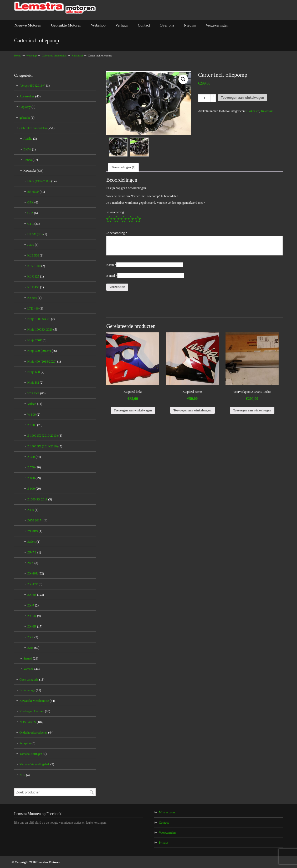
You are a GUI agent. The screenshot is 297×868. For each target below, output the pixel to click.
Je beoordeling (117, 233)
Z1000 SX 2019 (40, 499)
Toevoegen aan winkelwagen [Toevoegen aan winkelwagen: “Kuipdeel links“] (133, 410)
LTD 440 (35, 308)
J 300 (33, 245)
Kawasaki (77, 55)
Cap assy (27, 107)
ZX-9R (35, 626)
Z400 (33, 510)
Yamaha (32, 669)
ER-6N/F (36, 192)
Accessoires (30, 96)
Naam (111, 265)
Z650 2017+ (37, 520)
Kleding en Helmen (35, 711)
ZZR (33, 648)
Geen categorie (32, 679)
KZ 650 (34, 298)
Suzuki (31, 658)
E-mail (112, 276)
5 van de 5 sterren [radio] (138, 219)
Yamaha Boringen (33, 754)
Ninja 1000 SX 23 (41, 319)
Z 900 (34, 489)
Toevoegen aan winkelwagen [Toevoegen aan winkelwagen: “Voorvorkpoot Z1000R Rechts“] (252, 410)
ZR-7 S (34, 552)
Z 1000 (35, 425)
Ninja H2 (35, 383)
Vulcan (35, 404)
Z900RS (35, 531)
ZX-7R (34, 616)
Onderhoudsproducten (37, 733)
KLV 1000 (36, 266)
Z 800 (34, 478)
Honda (31, 160)
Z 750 (34, 467)
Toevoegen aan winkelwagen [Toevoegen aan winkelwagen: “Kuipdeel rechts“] (193, 410)
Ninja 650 (36, 372)
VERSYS (36, 393)
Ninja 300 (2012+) (42, 351)
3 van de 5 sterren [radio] (124, 219)
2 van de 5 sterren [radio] (116, 219)
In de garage (30, 690)
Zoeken (92, 792)
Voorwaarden (167, 833)
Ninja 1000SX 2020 (42, 330)
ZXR (33, 637)
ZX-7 (33, 605)
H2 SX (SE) (37, 234)
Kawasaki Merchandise (37, 701)
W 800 (34, 415)
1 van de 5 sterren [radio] (109, 219)
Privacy (164, 843)
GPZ (33, 213)
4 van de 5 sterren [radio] (131, 219)
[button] (183, 79)
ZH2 (25, 775)
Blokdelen (253, 111)
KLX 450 (36, 287)
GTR (34, 224)
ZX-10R (36, 573)
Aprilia (30, 139)
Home (18, 55)
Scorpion (27, 743)
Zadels (34, 542)
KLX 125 (36, 276)
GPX (33, 202)
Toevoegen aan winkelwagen (243, 98)
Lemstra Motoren (55, 8)
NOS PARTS (32, 722)
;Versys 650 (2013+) (35, 86)
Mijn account (167, 812)
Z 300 (34, 457)
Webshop (32, 55)
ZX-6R (36, 595)
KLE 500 (35, 255)
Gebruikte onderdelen (54, 55)
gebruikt (27, 118)
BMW (30, 149)
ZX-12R (35, 584)
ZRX (33, 563)
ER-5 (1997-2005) (42, 181)
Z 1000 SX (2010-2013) (45, 436)
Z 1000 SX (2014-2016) (45, 446)
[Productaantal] (207, 98)
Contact (164, 823)
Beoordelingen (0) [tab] (123, 167)
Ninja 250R (37, 340)
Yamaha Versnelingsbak (37, 764)
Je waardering (115, 212)
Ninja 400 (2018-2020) (44, 362)
